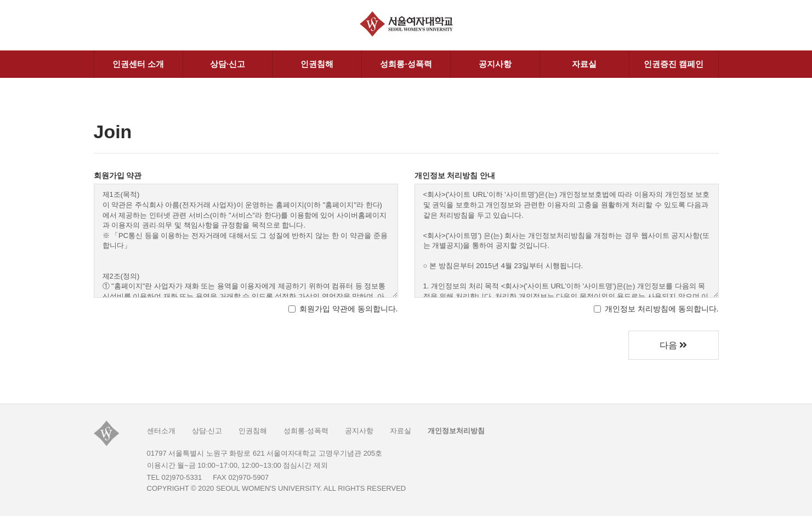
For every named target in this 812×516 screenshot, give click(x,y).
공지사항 (495, 64)
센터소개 (161, 431)
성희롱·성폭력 (406, 64)
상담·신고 (228, 64)
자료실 (584, 64)
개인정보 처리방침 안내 (455, 175)
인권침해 (317, 64)
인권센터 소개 (138, 64)
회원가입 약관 (118, 175)
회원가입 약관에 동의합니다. (343, 309)
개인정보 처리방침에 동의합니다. (656, 309)
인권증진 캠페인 (674, 64)
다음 (673, 345)
